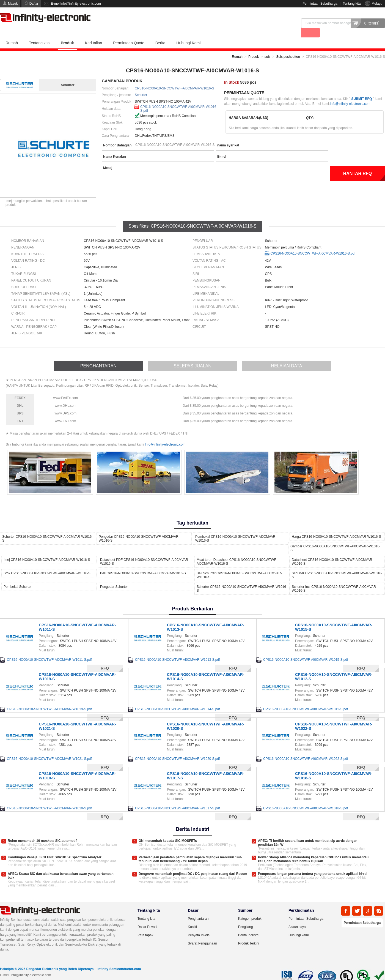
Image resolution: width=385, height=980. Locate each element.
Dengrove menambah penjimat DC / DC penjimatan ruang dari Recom (193, 864)
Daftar (34, 4)
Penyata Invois (199, 926)
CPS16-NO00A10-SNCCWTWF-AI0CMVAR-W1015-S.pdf (306, 650)
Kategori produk (250, 909)
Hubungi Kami (188, 33)
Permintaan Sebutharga (320, 4)
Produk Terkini (249, 934)
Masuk (13, 4)
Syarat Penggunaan (202, 934)
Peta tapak (145, 926)
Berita (160, 33)
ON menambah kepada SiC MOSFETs (168, 831)
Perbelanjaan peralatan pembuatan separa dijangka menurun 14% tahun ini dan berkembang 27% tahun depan (190, 850)
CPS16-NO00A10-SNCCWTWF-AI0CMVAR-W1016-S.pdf (179, 98)
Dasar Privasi (147, 917)
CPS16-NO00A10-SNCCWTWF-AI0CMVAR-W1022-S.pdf (306, 749)
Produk (67, 33)
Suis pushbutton (288, 47)
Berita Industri (248, 926)
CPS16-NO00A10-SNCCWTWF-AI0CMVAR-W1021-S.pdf (49, 749)
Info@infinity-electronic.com (350, 94)
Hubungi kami (299, 926)
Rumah (12, 33)
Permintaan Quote (129, 33)
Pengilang (245, 917)
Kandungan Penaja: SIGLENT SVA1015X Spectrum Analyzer (55, 848)
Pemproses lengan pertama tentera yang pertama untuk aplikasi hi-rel (313, 864)
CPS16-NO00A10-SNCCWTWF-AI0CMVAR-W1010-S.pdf (49, 799)
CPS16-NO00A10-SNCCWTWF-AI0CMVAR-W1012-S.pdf (306, 700)
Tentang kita (352, 4)
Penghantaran (198, 909)
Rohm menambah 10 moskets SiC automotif (42, 831)
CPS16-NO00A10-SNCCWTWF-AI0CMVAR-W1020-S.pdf (178, 749)
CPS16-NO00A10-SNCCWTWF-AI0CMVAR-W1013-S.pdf (178, 650)
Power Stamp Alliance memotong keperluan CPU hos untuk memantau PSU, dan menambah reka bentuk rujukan (313, 850)
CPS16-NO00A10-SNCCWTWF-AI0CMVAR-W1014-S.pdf (178, 700)
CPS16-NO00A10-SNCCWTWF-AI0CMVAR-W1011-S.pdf (49, 650)
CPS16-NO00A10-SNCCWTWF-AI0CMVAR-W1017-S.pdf (178, 799)
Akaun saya (297, 917)
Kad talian (94, 33)
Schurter (141, 85)
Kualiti (192, 917)
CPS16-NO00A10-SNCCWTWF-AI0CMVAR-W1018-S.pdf (306, 799)
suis (267, 47)
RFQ (105, 807)
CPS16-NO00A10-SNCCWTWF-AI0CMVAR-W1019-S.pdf (49, 700)
